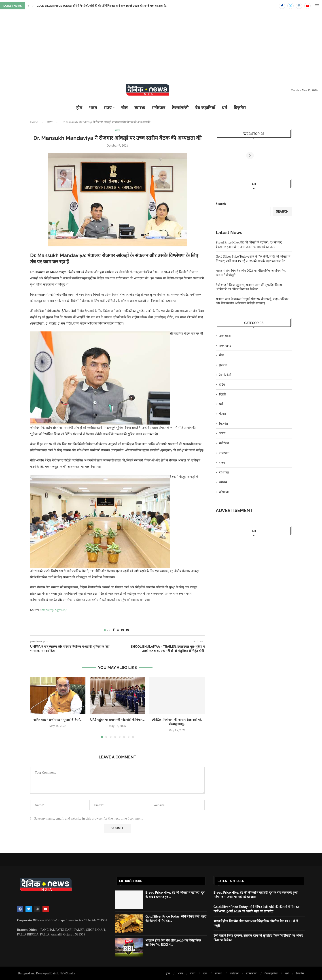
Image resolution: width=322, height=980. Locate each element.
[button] (29, 6)
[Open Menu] (317, 6)
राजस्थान (224, 453)
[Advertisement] (161, 50)
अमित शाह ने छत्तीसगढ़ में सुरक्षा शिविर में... (58, 720)
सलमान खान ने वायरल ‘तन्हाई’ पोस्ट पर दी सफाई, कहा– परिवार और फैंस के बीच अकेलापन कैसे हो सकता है (252, 301)
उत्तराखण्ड (225, 345)
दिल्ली (222, 394)
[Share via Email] (127, 630)
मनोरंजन (159, 108)
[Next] (288, 156)
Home (34, 122)
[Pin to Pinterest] (123, 630)
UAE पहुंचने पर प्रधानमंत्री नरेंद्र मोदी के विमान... (118, 720)
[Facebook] (282, 6)
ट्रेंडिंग (222, 384)
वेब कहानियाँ (205, 108)
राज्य (108, 108)
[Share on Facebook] (114, 630)
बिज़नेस (240, 108)
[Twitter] (290, 6)
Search (221, 204)
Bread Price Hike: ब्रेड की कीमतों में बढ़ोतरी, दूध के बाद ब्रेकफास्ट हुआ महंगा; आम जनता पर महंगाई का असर (249, 244)
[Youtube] (307, 6)
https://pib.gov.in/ (54, 610)
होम (79, 108)
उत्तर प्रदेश (225, 336)
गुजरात (223, 365)
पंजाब (222, 414)
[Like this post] (108, 630)
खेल (124, 108)
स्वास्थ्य (140, 108)
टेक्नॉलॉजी (180, 108)
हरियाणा (224, 492)
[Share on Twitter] (118, 630)
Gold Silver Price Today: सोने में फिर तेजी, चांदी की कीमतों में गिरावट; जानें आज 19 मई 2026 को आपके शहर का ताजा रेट (253, 259)
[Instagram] (299, 6)
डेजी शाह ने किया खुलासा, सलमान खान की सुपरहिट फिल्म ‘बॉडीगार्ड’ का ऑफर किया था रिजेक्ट (249, 287)
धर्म (224, 108)
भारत (93, 108)
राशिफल (224, 472)
